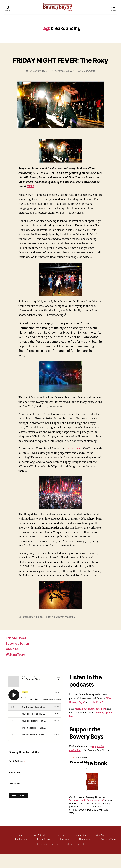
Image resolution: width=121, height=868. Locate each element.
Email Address (17, 775)
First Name (14, 786)
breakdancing (30, 631)
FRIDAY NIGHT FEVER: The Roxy (60, 68)
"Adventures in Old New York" (87, 814)
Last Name (14, 797)
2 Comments (90, 85)
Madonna (71, 631)
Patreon (64, 852)
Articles (62, 849)
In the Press (43, 852)
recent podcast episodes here (90, 722)
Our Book (101, 849)
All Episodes (41, 849)
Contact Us (21, 852)
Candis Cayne (74, 462)
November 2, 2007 (64, 85)
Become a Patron (20, 657)
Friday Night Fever (55, 631)
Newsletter (85, 852)
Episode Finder (18, 651)
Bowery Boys (39, 85)
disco (41, 631)
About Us (13, 662)
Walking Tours (17, 668)
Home (21, 849)
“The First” (96, 716)
